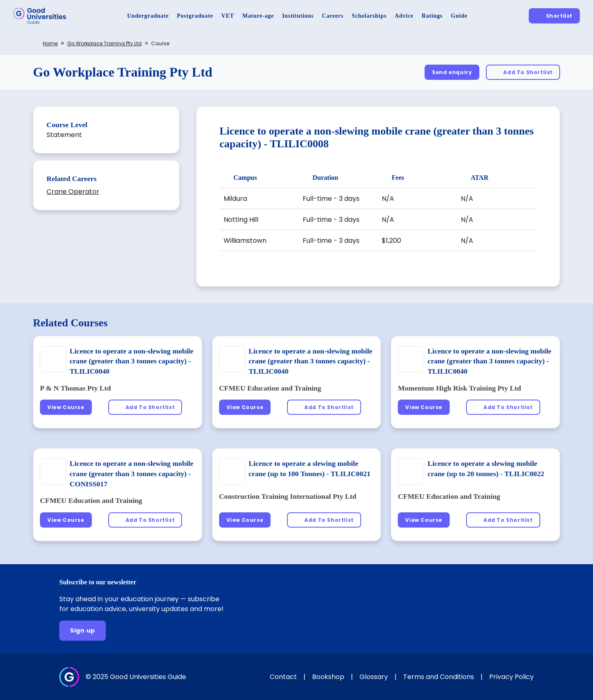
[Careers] (333, 16)
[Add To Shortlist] (523, 72)
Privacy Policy (511, 677)
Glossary (374, 677)
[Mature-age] (258, 16)
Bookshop (328, 677)
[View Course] (66, 407)
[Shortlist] (554, 16)
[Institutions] (298, 16)
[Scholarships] (369, 16)
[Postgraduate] (195, 16)
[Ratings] (432, 16)
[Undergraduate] (148, 16)
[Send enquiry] (452, 72)
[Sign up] (83, 631)
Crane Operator (73, 192)
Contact (283, 677)
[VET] (228, 16)
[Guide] (459, 16)
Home (50, 43)
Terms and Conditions (439, 677)
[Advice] (404, 16)
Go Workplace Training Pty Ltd (104, 43)
